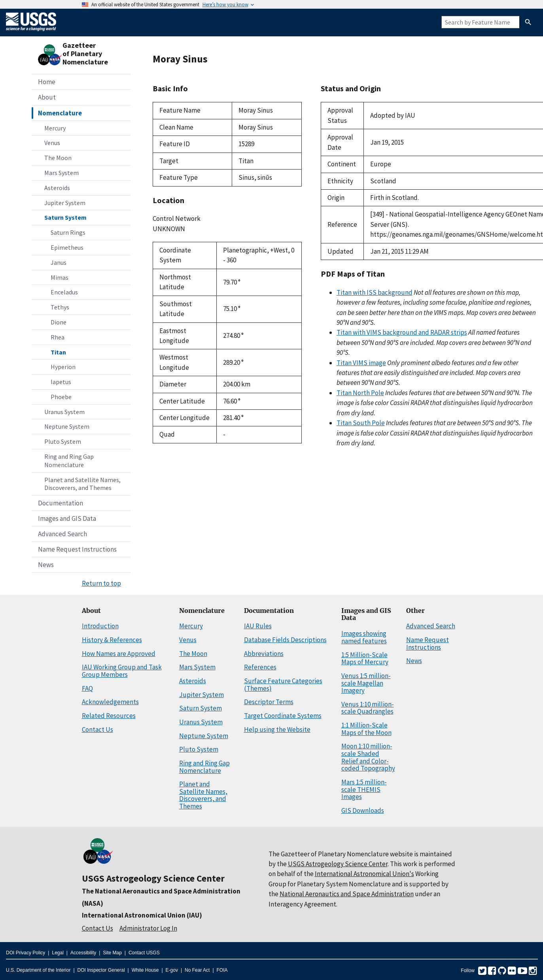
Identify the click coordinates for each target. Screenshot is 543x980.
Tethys (60, 307)
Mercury (55, 128)
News (46, 565)
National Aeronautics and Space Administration (347, 894)
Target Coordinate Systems (283, 716)
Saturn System (65, 217)
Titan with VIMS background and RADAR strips (402, 332)
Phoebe (61, 397)
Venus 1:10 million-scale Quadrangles (368, 708)
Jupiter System (65, 203)
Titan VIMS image (361, 363)
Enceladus (64, 292)
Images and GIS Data (67, 518)
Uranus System (64, 412)
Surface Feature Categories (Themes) (283, 685)
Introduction (100, 626)
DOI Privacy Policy (26, 953)
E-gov (172, 970)
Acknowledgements (110, 702)
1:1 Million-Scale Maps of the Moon (366, 729)
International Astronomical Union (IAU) (142, 915)
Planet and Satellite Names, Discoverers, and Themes (82, 484)
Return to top (101, 583)
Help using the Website (277, 729)
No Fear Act (197, 970)
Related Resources (109, 716)
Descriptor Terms (269, 702)
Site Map (112, 953)
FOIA (222, 970)
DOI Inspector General (101, 970)
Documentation (61, 503)
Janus (59, 262)
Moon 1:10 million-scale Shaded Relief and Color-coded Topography (368, 757)
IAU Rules (258, 626)
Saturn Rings (68, 232)
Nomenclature (60, 113)
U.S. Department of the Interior (38, 970)
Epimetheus (67, 247)
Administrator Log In (148, 928)
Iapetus (61, 382)
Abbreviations (264, 654)
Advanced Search (62, 534)
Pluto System (63, 441)
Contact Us (97, 729)
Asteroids (57, 188)
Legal (58, 953)
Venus (52, 143)
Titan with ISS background (375, 292)
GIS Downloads (363, 810)
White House (145, 970)
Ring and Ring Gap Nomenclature (69, 461)
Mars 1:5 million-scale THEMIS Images (364, 789)
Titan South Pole (361, 423)
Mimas (60, 277)
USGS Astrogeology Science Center (153, 878)
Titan (58, 352)
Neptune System (67, 426)
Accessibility (83, 953)
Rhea (58, 337)
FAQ (87, 688)
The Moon (58, 158)
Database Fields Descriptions (285, 640)
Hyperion (63, 367)
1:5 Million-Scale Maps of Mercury (365, 659)
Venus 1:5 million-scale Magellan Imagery (366, 683)
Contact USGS (144, 953)
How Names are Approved (119, 654)
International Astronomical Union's (364, 874)
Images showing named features (364, 637)
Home (47, 82)
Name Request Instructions (77, 549)
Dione (59, 322)
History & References (112, 640)
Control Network (177, 219)
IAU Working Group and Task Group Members (122, 671)
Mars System (61, 173)
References (260, 667)
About (47, 97)
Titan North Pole (360, 393)
